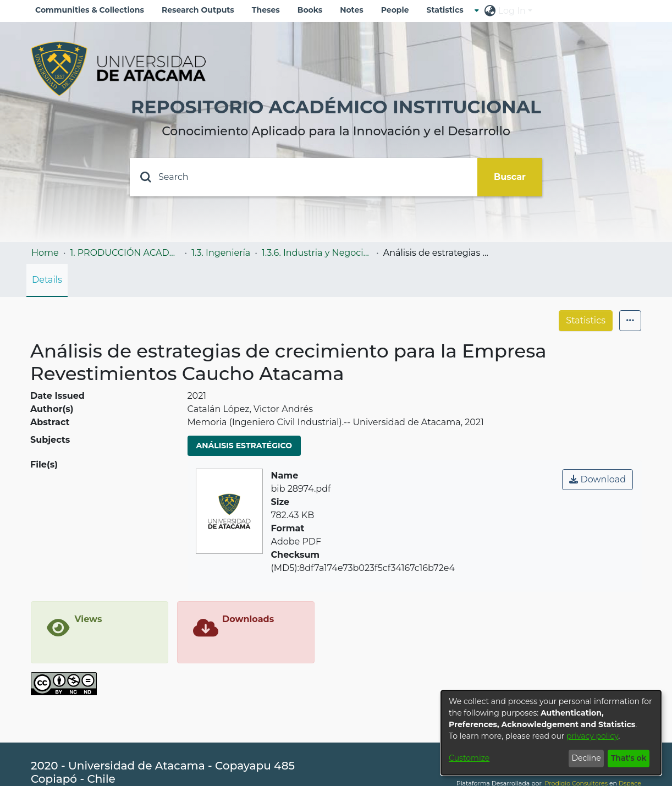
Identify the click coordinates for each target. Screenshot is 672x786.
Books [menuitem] (310, 10)
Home (45, 253)
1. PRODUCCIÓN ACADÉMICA (125, 253)
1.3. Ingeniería (221, 253)
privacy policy (592, 736)
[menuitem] (448, 10)
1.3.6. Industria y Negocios (317, 253)
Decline (586, 758)
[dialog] (551, 733)
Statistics (586, 320)
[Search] (304, 177)
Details (47, 280)
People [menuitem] (395, 10)
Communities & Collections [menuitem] (90, 10)
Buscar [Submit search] (510, 177)
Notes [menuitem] (352, 10)
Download (597, 479)
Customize (469, 758)
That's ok (629, 758)
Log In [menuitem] (512, 11)
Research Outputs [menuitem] (198, 10)
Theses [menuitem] (266, 10)
